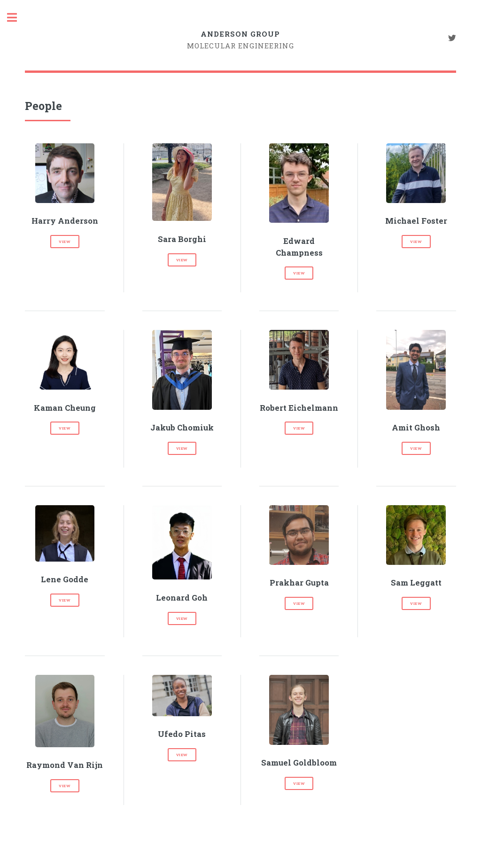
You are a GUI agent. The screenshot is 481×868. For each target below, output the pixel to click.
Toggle (17, 18)
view (65, 242)
